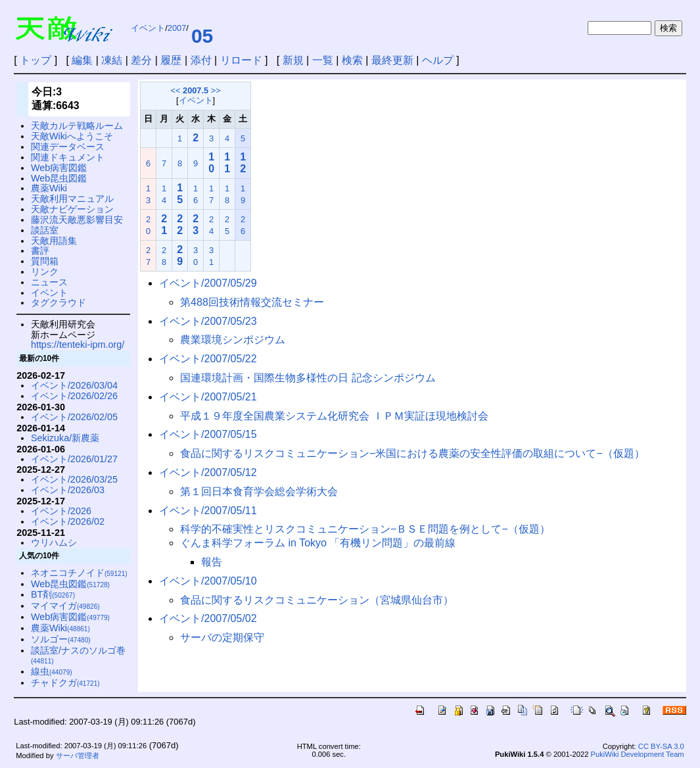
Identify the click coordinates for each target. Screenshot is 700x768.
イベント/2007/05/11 (208, 511)
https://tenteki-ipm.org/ (78, 345)
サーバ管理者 (78, 756)
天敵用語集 (54, 241)
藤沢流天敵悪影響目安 (77, 220)
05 (202, 36)
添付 (201, 60)
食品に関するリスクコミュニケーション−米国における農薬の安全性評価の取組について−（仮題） (412, 453)
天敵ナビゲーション (72, 209)
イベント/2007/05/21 (208, 397)
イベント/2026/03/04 (74, 385)
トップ (35, 60)
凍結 (112, 60)
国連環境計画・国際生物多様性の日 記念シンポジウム (308, 378)
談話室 (45, 230)
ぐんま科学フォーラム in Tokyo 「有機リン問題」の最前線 (318, 543)
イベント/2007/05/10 (208, 581)
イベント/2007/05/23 (208, 321)
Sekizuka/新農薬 (65, 438)
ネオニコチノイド (79, 573)
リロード (241, 60)
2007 (177, 28)
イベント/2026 (61, 511)
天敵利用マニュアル (72, 199)
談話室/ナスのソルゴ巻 (78, 655)
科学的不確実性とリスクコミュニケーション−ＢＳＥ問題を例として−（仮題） (365, 529)
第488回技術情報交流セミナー (252, 302)
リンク (45, 272)
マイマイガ (65, 606)
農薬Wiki (49, 188)
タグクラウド (58, 302)
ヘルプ (438, 60)
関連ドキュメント (68, 157)
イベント (148, 28)
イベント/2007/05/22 (208, 359)
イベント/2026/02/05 (74, 417)
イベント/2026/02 (68, 521)
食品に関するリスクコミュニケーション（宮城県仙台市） (317, 600)
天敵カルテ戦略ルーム (77, 126)
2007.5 (196, 90)
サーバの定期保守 (222, 637)
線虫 (52, 671)
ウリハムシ (54, 542)
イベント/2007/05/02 (208, 618)
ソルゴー (61, 639)
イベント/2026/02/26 (74, 396)
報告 (212, 562)
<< (176, 90)
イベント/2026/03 (68, 490)
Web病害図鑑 (59, 168)
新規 (293, 60)
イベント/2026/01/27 (74, 459)
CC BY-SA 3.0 (661, 746)
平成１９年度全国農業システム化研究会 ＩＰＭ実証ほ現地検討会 (334, 416)
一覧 (323, 60)
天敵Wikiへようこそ (72, 136)
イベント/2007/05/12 (208, 472)
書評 (40, 251)
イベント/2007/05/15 (208, 434)
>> (216, 90)
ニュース (49, 282)
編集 (82, 60)
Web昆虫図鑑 (59, 178)
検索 (352, 60)
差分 (141, 60)
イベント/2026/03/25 (74, 479)
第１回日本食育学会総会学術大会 (259, 492)
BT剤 (53, 594)
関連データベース (68, 147)
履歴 (171, 60)
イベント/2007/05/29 (208, 283)
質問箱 (45, 261)
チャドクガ (65, 683)
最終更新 (392, 60)
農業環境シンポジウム (233, 340)
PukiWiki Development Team (638, 754)
